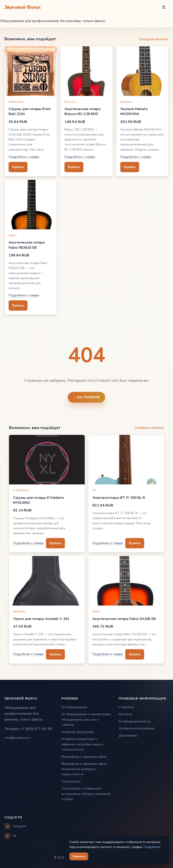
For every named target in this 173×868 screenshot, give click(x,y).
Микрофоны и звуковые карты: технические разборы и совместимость (84, 769)
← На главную (86, 397)
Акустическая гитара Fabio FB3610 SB (27, 245)
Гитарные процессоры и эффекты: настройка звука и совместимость (82, 744)
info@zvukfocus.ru (18, 738)
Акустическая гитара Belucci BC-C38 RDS (82, 111)
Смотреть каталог (154, 39)
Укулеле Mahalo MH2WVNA (134, 111)
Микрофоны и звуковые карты (84, 757)
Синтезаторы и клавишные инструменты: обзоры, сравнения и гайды (86, 794)
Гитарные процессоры (78, 732)
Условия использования (137, 728)
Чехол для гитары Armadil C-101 (41, 619)
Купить (18, 167)
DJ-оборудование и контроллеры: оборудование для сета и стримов (86, 719)
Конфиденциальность (135, 721)
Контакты (126, 714)
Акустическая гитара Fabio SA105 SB (124, 619)
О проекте (126, 707)
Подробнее (152, 847)
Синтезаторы (71, 781)
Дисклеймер (128, 736)
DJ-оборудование (74, 707)
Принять (79, 856)
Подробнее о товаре (24, 157)
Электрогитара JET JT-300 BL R (119, 498)
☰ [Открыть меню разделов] (164, 7)
